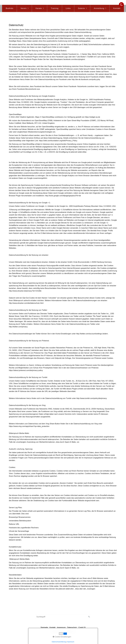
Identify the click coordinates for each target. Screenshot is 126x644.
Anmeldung (99, 8)
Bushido (10, 8)
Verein (24, 8)
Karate (39, 8)
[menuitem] (9, 8)
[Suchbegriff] (63, 617)
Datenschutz (72, 627)
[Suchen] (89, 617)
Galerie (81, 8)
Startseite (44, 627)
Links (68, 8)
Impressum (61, 627)
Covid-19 (82, 627)
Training (55, 8)
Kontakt (117, 8)
